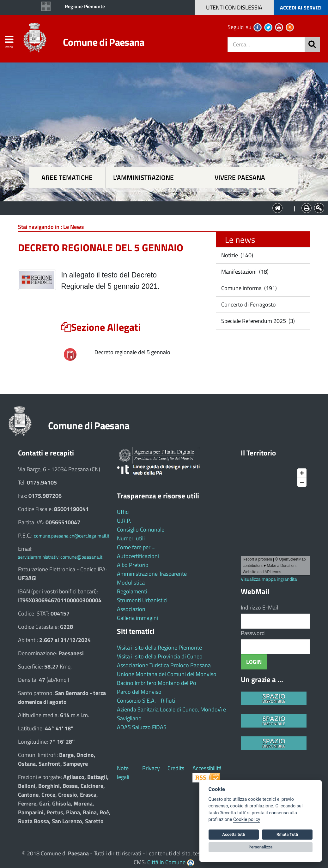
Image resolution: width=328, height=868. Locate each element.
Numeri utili (131, 538)
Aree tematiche (67, 178)
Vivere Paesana (240, 178)
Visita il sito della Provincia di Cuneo (160, 656)
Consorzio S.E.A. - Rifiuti (146, 701)
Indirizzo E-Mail (259, 607)
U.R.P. (124, 521)
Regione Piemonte (85, 6)
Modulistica (131, 583)
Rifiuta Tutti (287, 834)
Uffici (123, 512)
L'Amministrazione (159, 208)
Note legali (123, 773)
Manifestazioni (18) (244, 272)
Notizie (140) (237, 255)
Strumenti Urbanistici (142, 600)
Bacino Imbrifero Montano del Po (157, 683)
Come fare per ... (136, 547)
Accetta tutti (234, 834)
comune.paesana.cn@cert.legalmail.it (72, 536)
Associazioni (132, 609)
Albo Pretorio (133, 565)
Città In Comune (166, 862)
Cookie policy (247, 820)
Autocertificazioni (138, 556)
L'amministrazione (143, 178)
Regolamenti (132, 591)
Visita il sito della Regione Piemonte (159, 648)
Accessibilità (207, 768)
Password (253, 633)
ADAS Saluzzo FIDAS (142, 727)
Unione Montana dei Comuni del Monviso (167, 674)
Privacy (151, 768)
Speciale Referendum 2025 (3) (257, 321)
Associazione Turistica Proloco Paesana (164, 665)
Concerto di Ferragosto (248, 304)
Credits (176, 768)
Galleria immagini (137, 618)
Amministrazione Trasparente (152, 574)
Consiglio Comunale (141, 529)
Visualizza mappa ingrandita (269, 579)
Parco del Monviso (139, 692)
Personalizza (261, 847)
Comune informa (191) (248, 288)
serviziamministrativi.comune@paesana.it (60, 557)
